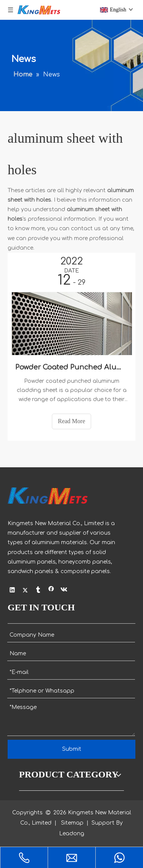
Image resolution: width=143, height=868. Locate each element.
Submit (72, 749)
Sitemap (72, 823)
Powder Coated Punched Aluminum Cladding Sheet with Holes (71, 367)
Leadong (72, 834)
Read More (72, 421)
